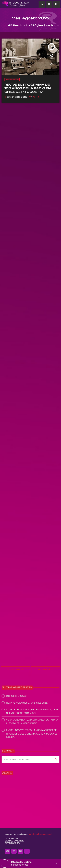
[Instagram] (20, 851)
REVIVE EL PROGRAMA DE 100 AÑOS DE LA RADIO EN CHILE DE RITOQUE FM (28, 88)
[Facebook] (27, 851)
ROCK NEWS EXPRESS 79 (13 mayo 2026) (27, 703)
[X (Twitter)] (14, 851)
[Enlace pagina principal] (15, 4)
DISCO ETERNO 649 (16, 696)
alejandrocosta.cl (41, 834)
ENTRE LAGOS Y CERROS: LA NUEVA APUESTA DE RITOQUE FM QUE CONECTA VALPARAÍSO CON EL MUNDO (32, 734)
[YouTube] (7, 851)
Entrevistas (12, 80)
